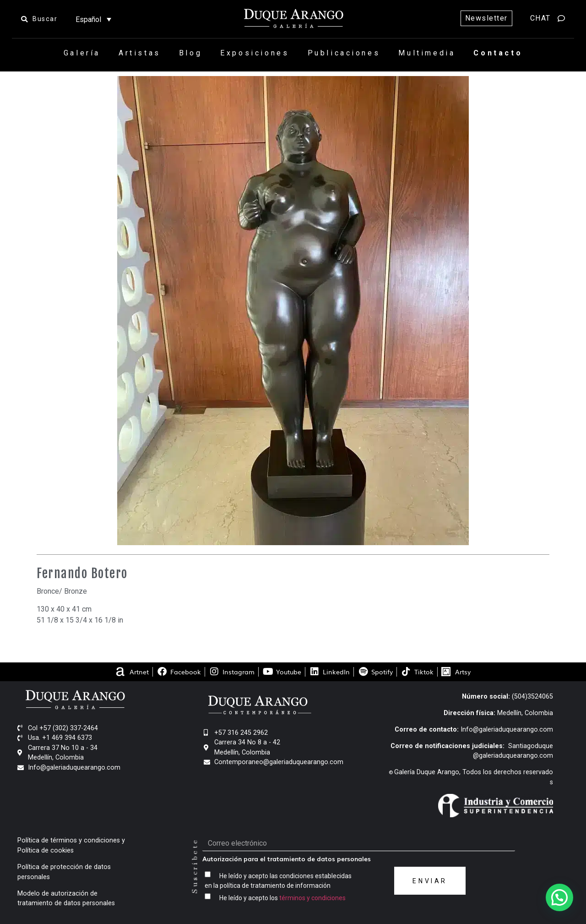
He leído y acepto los (282, 898)
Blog (190, 53)
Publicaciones (344, 53)
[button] (559, 897)
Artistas (140, 53)
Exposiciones (255, 53)
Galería (82, 53)
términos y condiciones (312, 898)
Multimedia (427, 53)
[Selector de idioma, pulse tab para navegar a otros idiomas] (93, 19)
